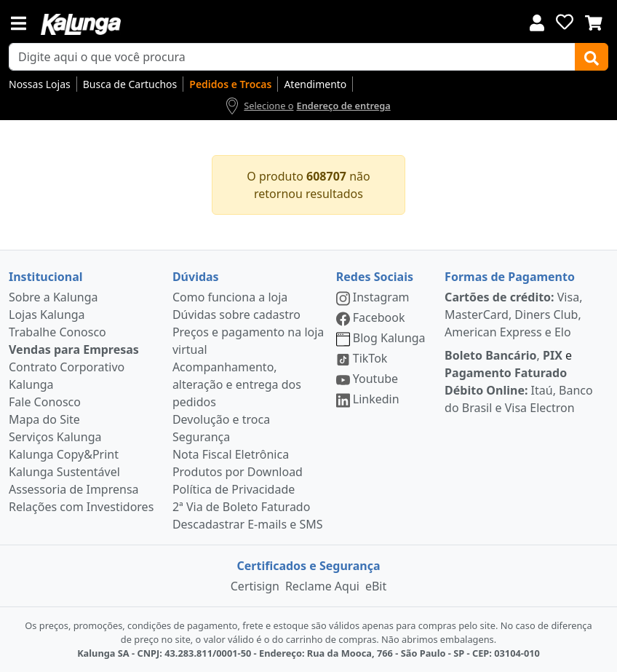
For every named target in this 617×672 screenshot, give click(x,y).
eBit (376, 586)
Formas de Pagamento (510, 277)
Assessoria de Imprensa (74, 489)
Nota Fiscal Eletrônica (231, 454)
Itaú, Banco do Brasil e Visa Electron (519, 399)
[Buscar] (592, 57)
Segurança (201, 437)
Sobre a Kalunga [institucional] (53, 297)
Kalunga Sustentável (64, 472)
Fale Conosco (45, 402)
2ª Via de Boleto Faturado (242, 507)
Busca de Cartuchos (130, 84)
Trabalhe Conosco (57, 332)
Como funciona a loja (230, 297)
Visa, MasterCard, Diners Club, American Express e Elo (513, 315)
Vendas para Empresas (74, 349)
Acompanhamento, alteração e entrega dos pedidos (237, 384)
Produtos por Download (238, 472)
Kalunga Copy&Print (64, 454)
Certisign (255, 586)
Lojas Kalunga (47, 315)
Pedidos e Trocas (230, 84)
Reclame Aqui (322, 586)
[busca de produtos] (292, 57)
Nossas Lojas (40, 84)
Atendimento (315, 84)
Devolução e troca (221, 419)
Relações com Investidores (81, 507)
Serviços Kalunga (55, 437)
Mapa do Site (44, 419)
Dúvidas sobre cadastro (236, 315)
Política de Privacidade (234, 489)
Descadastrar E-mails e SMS (248, 524)
